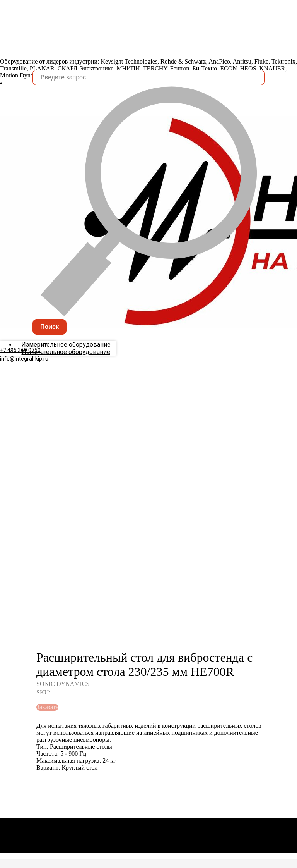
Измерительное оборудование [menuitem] (66, 360)
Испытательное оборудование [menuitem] (66, 367)
